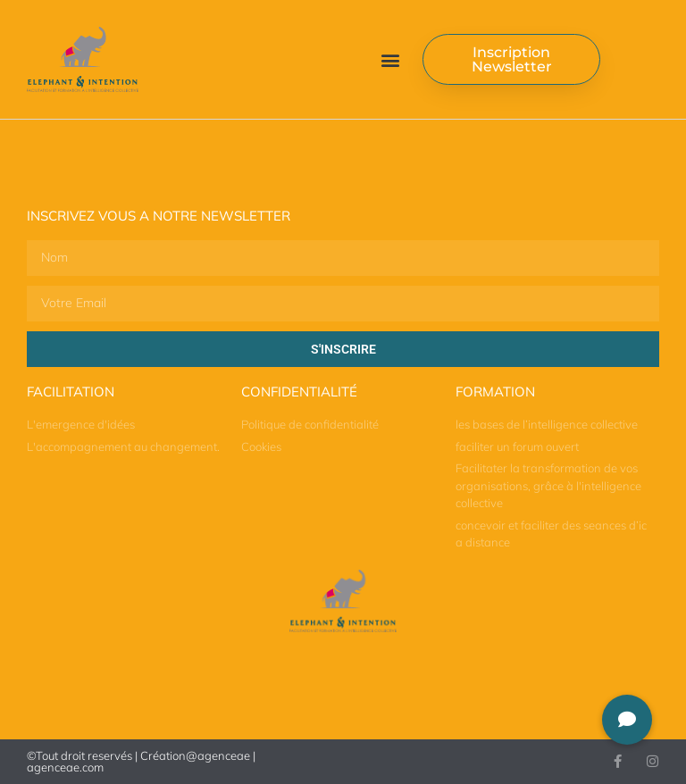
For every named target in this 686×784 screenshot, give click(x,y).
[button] (390, 59)
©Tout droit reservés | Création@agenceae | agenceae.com (141, 761)
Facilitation (71, 392)
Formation (495, 392)
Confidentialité (299, 392)
